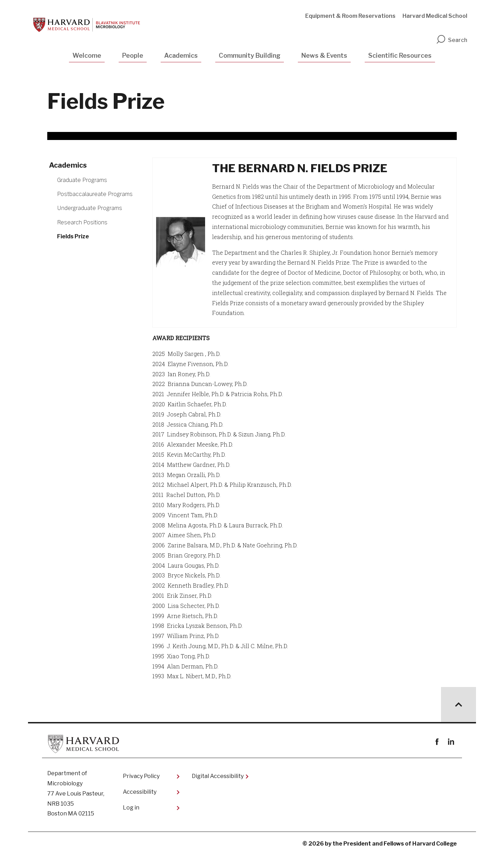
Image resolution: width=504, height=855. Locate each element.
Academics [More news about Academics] (68, 165)
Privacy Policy (141, 776)
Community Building (250, 55)
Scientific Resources (400, 55)
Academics (181, 55)
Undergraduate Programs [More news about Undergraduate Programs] (90, 208)
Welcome (87, 55)
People (133, 55)
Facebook (437, 742)
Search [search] (451, 40)
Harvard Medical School (435, 16)
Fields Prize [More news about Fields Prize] (73, 236)
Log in (131, 808)
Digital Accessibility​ (218, 776)
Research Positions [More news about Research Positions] (82, 222)
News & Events (324, 55)
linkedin (451, 742)
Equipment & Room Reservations (350, 16)
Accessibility (140, 792)
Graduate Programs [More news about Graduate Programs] (82, 180)
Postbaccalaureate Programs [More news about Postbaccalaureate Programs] (95, 194)
